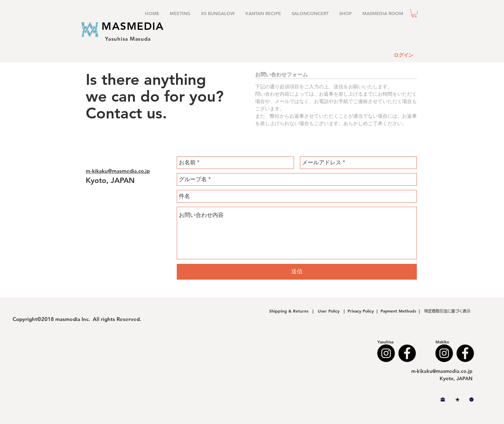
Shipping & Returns (290, 311)
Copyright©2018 (34, 319)
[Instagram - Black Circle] (386, 353)
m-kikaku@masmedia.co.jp (118, 171)
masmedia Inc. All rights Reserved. (98, 319)
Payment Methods (400, 311)
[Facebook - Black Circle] (407, 353)
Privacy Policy (361, 311)
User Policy (329, 311)
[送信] (297, 272)
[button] (414, 13)
